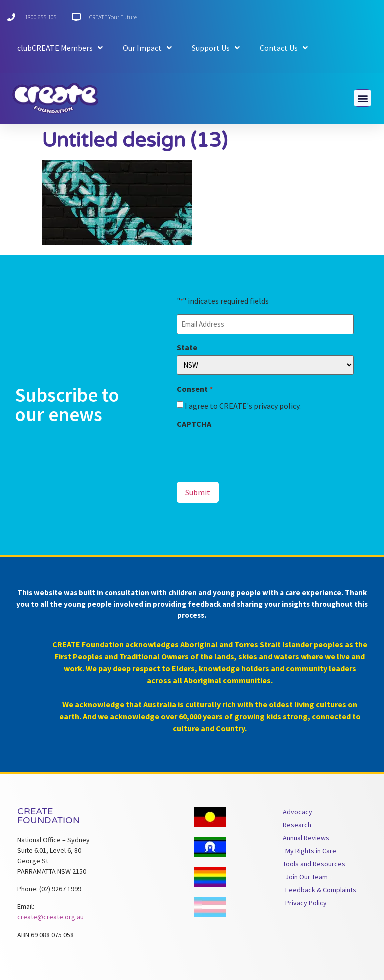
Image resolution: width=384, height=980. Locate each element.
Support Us (216, 48)
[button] (363, 98)
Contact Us (284, 48)
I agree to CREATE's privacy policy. (243, 406)
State (187, 347)
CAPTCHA (194, 424)
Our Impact (147, 48)
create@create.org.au (51, 917)
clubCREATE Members (60, 48)
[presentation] (253, 451)
